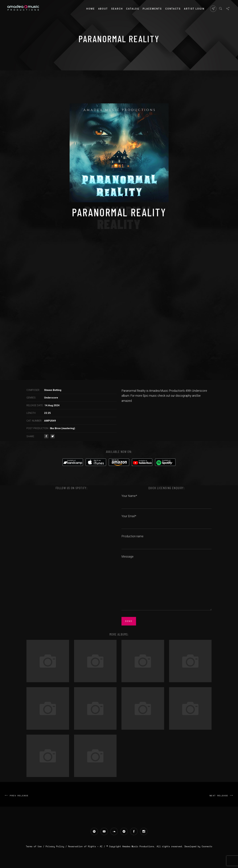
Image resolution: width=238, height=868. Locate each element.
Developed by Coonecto (198, 846)
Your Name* (167, 500)
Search (117, 9)
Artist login (194, 9)
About (103, 9)
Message (167, 583)
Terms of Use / (36, 846)
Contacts (173, 9)
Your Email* (167, 520)
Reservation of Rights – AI (86, 846)
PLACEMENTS (152, 9)
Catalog (133, 9)
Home (90, 9)
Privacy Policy (55, 846)
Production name (167, 540)
